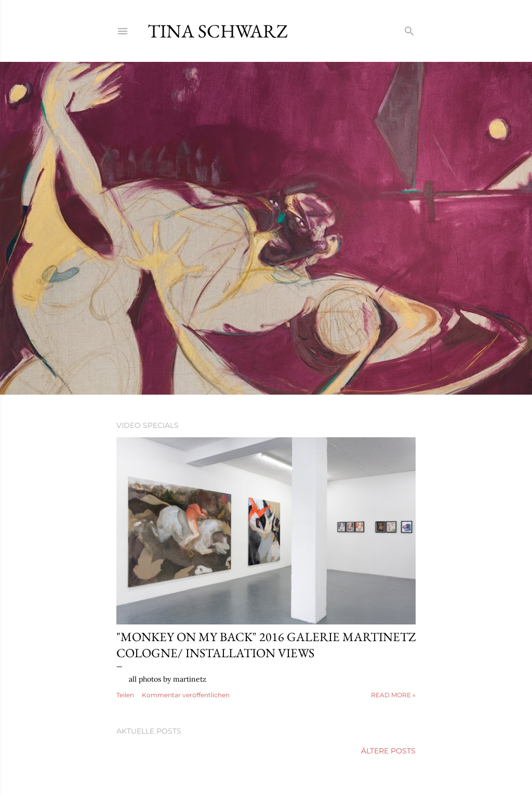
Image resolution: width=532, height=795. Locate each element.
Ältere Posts (388, 751)
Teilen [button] (125, 695)
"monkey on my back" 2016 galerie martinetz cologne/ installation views (266, 645)
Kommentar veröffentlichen (186, 695)
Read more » (393, 695)
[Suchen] (409, 29)
